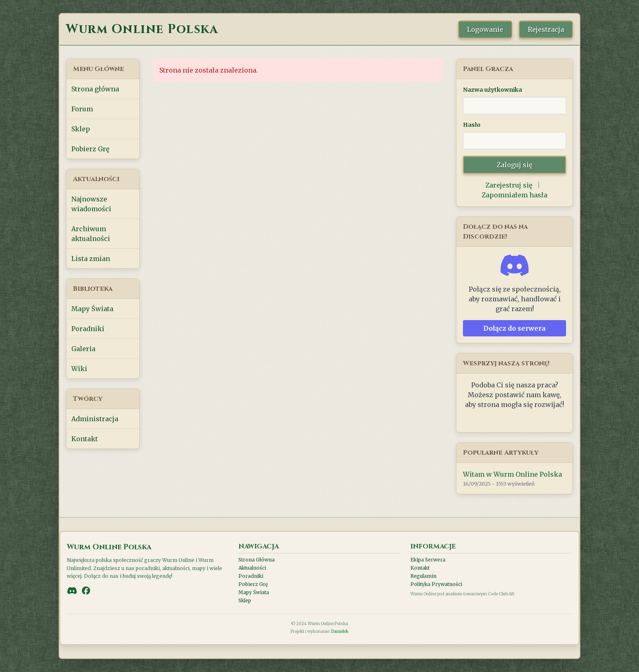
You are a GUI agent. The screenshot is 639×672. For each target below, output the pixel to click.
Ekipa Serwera (428, 560)
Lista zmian (91, 259)
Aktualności (252, 568)
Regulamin (423, 576)
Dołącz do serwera (515, 328)
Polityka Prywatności (436, 584)
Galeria (83, 349)
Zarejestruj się (509, 185)
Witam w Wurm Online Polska (512, 474)
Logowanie (485, 29)
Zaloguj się (515, 165)
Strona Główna (257, 560)
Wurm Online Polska (142, 29)
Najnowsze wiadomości (91, 204)
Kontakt (85, 439)
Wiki (79, 369)
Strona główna (95, 89)
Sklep (81, 129)
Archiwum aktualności (91, 234)
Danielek (340, 631)
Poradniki (88, 329)
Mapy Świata (92, 309)
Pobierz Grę (90, 149)
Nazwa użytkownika (492, 90)
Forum (82, 109)
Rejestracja (546, 29)
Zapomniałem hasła (515, 195)
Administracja (95, 419)
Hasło (472, 125)
